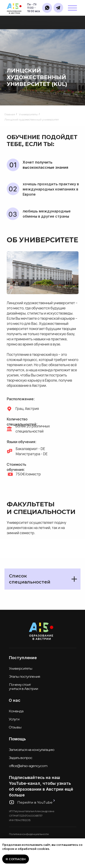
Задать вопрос (21, 758)
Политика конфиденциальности (29, 834)
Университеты (28, 114)
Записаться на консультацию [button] (32, 750)
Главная (10, 114)
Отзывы (15, 727)
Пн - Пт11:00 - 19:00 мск (34, 8)
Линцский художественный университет (32, 119)
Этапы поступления (24, 677)
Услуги (14, 719)
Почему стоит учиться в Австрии (23, 687)
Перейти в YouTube (35, 802)
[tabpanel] (42, 584)
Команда (16, 711)
